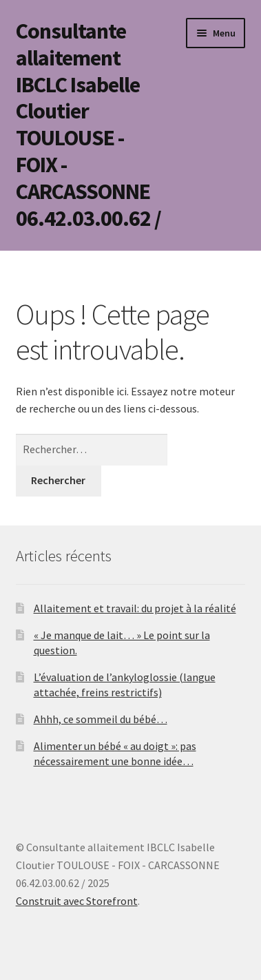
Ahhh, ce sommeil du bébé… (101, 719)
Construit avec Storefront (77, 901)
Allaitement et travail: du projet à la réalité (135, 608)
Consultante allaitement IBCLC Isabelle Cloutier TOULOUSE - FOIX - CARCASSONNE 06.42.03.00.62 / (88, 125)
